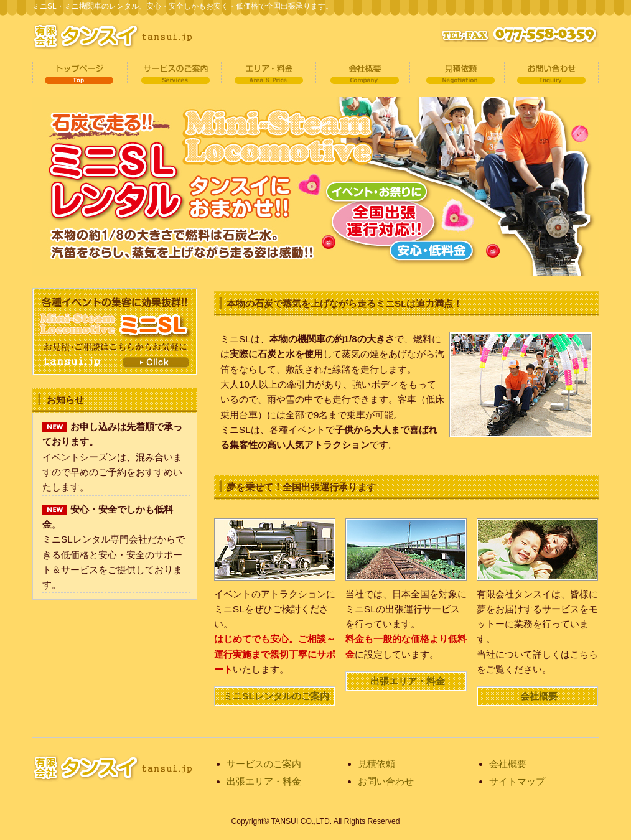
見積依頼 (455, 73)
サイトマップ (517, 781)
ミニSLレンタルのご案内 (276, 696)
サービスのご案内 (173, 73)
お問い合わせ (549, 73)
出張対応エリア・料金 (267, 73)
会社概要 (361, 73)
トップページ (79, 73)
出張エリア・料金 (408, 681)
